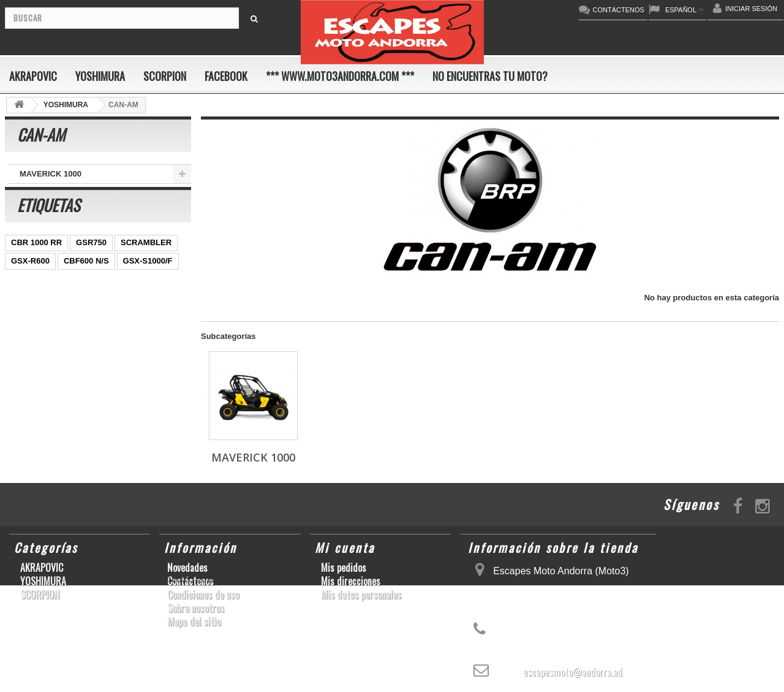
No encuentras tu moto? (490, 76)
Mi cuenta (345, 547)
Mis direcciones (351, 581)
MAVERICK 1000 (51, 174)
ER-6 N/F (69, 295)
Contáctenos (190, 581)
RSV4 (100, 368)
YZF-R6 (130, 386)
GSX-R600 (30, 276)
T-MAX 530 (154, 405)
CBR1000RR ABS (43, 368)
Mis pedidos (344, 568)
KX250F (26, 405)
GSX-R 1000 (148, 368)
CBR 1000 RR (36, 258)
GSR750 (91, 258)
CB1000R (28, 350)
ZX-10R (25, 295)
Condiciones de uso (203, 595)
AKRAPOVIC (33, 76)
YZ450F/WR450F (131, 295)
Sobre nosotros (196, 608)
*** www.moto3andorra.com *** (340, 76)
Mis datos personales (361, 595)
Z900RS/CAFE (129, 423)
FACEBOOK (226, 76)
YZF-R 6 (107, 331)
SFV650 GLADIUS (44, 331)
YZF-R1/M (154, 331)
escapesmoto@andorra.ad (573, 672)
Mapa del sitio (194, 622)
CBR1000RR (77, 313)
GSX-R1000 (32, 386)
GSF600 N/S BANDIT (50, 423)
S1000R (69, 405)
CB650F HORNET (44, 442)
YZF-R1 (25, 313)
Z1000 (109, 405)
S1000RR (85, 386)
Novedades (187, 568)
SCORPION (165, 76)
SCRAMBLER (146, 258)
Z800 (123, 313)
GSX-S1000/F (148, 276)
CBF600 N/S (86, 276)
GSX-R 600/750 (88, 350)
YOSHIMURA (100, 76)
